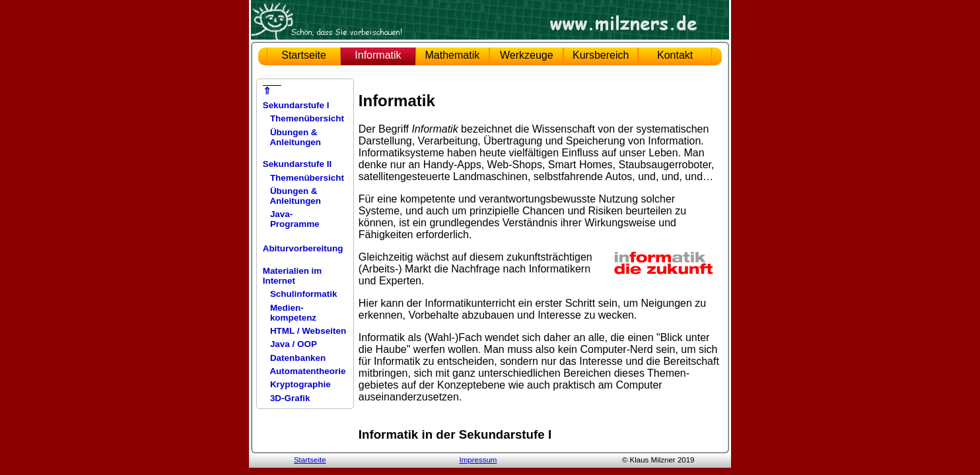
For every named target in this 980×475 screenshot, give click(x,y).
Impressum (478, 460)
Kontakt (675, 55)
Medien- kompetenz (290, 313)
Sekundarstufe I (296, 105)
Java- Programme (291, 219)
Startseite (304, 55)
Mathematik (453, 55)
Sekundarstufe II (297, 164)
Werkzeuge (527, 55)
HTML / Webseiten (304, 331)
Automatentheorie (304, 371)
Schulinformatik (300, 294)
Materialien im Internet (293, 276)
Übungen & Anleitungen (292, 137)
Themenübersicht (303, 118)
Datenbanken (295, 358)
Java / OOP (290, 344)
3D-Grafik (287, 398)
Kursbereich (601, 55)
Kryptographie (297, 384)
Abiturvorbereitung (303, 248)
